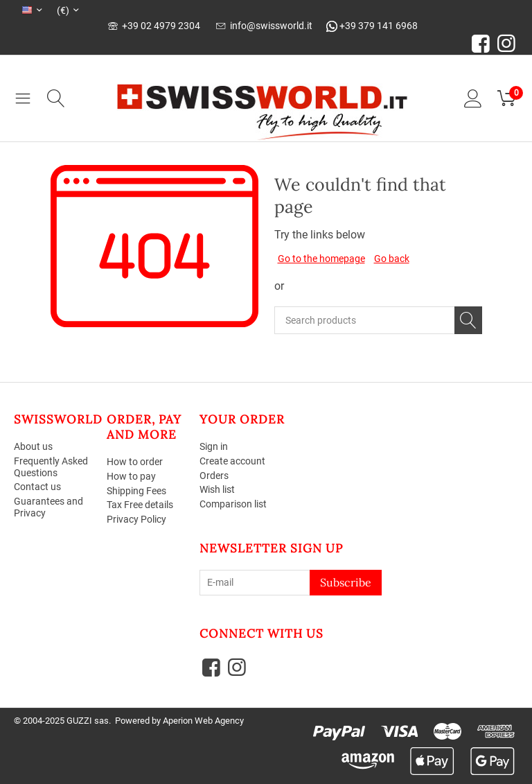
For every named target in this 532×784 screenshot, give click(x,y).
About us (33, 446)
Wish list (217, 490)
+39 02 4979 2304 (154, 26)
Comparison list (233, 504)
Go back (392, 259)
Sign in (214, 446)
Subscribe (346, 582)
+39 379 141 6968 (372, 26)
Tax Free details (140, 505)
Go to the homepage (321, 259)
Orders (214, 476)
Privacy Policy (136, 519)
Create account (232, 461)
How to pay (131, 476)
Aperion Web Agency (203, 721)
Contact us (37, 487)
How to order (135, 462)
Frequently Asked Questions (51, 467)
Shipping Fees (136, 491)
